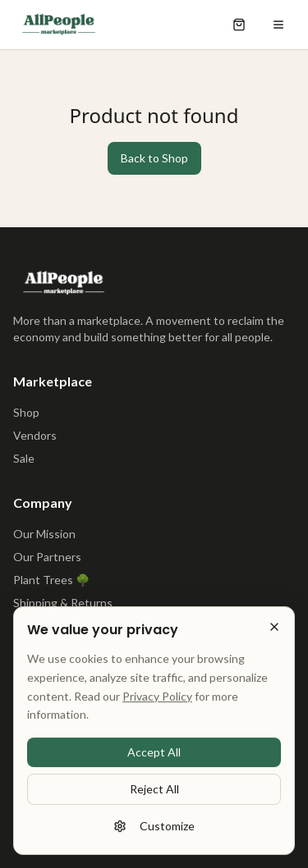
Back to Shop (154, 158)
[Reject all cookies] (274, 633)
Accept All (154, 758)
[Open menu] (278, 25)
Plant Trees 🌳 (51, 580)
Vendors (35, 435)
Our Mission (44, 534)
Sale (24, 458)
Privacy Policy (157, 701)
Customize (154, 831)
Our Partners (47, 557)
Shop (26, 412)
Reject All (154, 795)
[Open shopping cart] (239, 25)
